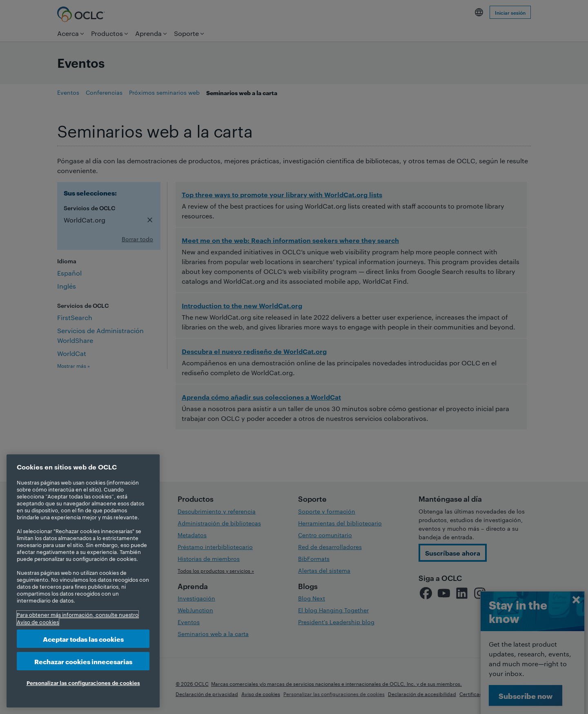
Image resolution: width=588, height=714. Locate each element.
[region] (83, 581)
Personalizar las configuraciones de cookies (83, 683)
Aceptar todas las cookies (83, 639)
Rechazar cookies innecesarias (83, 661)
